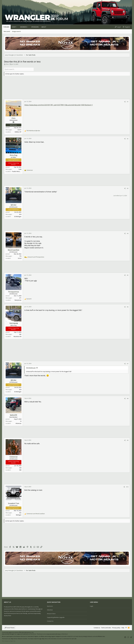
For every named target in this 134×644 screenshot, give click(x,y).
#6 (128, 307)
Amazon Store (51, 614)
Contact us (50, 621)
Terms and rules (106, 628)
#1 (128, 101)
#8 (128, 398)
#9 (128, 440)
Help (123, 628)
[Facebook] (125, 637)
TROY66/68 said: (31, 368)
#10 (127, 487)
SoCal (20, 258)
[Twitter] (131, 637)
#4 (128, 233)
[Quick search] (19, 69)
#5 (128, 275)
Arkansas (18, 423)
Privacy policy (116, 628)
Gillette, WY (18, 132)
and (33, 130)
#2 (128, 138)
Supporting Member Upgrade (56, 617)
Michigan (19, 515)
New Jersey (18, 300)
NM (20, 470)
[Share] (125, 101)
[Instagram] (128, 637)
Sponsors (50, 606)
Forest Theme (10, 628)
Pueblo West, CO (17, 171)
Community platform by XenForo (18, 633)
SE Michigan (18, 216)
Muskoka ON (17, 336)
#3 (128, 188)
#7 (128, 363)
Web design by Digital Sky (9, 641)
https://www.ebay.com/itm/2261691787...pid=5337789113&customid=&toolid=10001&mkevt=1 (59, 105)
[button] (17, 27)
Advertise (50, 610)
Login (92, 606)
